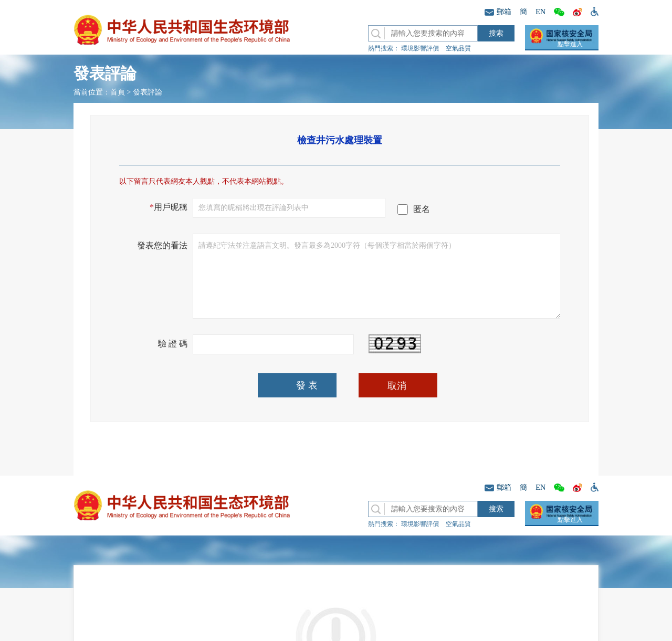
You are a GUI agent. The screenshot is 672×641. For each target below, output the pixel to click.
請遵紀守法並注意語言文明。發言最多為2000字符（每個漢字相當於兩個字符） (377, 276)
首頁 (118, 92)
